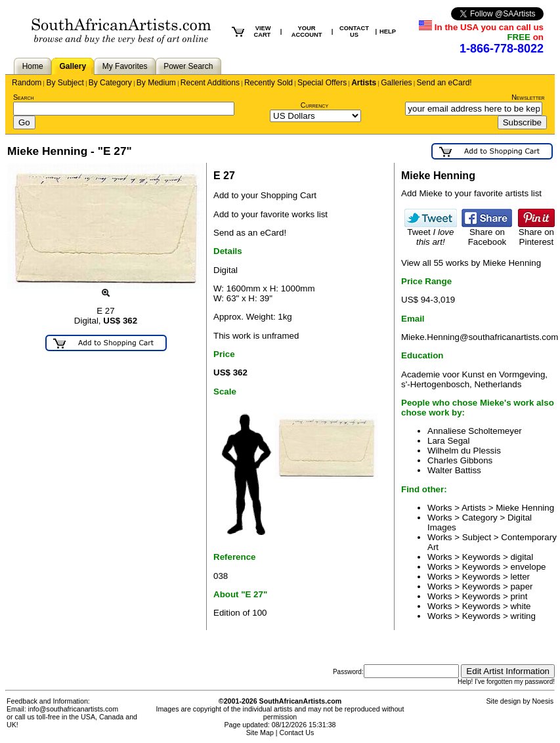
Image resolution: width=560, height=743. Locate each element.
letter (520, 577)
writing (523, 616)
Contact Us (297, 732)
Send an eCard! (444, 83)
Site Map (260, 732)
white (520, 606)
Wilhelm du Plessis (464, 451)
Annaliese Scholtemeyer (475, 431)
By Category (110, 83)
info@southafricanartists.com (74, 709)
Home (33, 66)
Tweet (431, 233)
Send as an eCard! (250, 233)
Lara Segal (448, 441)
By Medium (156, 83)
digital (522, 557)
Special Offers (322, 83)
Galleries (396, 83)
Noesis (543, 701)
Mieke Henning (525, 508)
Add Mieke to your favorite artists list (471, 193)
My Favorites (125, 66)
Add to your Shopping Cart (265, 195)
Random (27, 83)
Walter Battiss (454, 470)
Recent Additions (210, 83)
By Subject (65, 83)
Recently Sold (269, 83)
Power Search (188, 66)
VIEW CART (262, 32)
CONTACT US (354, 32)
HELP (388, 32)
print (519, 596)
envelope (528, 567)
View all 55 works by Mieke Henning (471, 263)
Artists (364, 83)
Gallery (73, 66)
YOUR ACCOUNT (307, 32)
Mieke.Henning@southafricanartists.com (480, 337)
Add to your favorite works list (270, 214)
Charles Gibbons (460, 460)
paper (521, 586)
